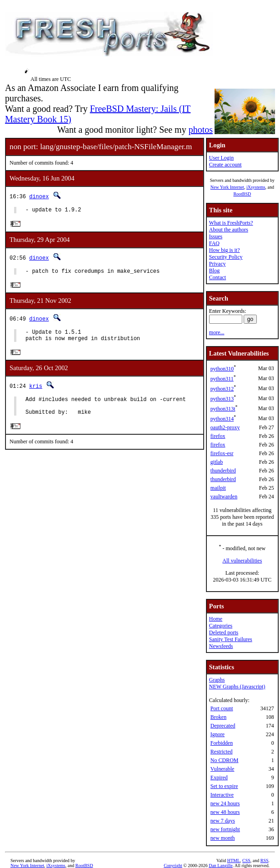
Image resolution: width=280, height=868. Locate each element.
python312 (222, 389)
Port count (222, 708)
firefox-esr (222, 453)
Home (216, 619)
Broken (218, 717)
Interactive (222, 795)
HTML (234, 860)
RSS (265, 860)
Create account (225, 165)
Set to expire (224, 786)
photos (201, 130)
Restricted (222, 752)
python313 (222, 399)
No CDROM (225, 760)
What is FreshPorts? (231, 223)
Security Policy (226, 257)
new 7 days (223, 821)
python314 (222, 419)
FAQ (214, 243)
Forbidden (222, 743)
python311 (222, 379)
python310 (222, 369)
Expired (219, 778)
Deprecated (223, 726)
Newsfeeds (221, 646)
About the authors (229, 230)
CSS (246, 860)
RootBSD (242, 194)
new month (223, 838)
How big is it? (225, 250)
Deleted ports (224, 632)
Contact (217, 277)
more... (217, 332)
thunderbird (223, 471)
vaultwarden (224, 497)
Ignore (217, 734)
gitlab (217, 462)
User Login (221, 158)
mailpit (218, 488)
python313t (223, 409)
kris (36, 392)
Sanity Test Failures (231, 639)
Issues (216, 236)
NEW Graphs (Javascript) (237, 687)
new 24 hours (225, 803)
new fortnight (225, 829)
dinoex (39, 196)
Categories (221, 626)
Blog (214, 271)
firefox (218, 436)
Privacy (217, 264)
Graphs (217, 680)
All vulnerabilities (242, 561)
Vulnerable (222, 769)
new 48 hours (225, 812)
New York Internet (227, 187)
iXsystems (256, 187)
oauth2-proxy (225, 427)
